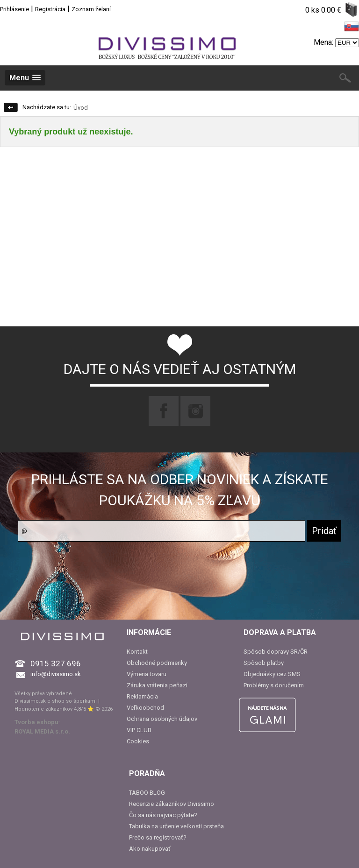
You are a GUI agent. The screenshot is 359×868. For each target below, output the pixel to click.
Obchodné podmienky (157, 663)
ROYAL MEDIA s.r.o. (42, 731)
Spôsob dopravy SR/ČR (276, 652)
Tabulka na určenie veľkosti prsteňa (176, 826)
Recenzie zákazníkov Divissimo (172, 804)
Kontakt (137, 652)
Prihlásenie (14, 9)
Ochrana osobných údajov (162, 719)
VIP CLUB (139, 730)
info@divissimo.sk (56, 674)
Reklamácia (142, 696)
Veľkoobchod (145, 708)
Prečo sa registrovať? (158, 837)
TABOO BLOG (147, 793)
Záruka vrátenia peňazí (157, 685)
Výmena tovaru (147, 674)
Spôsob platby (264, 663)
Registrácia (50, 9)
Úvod (81, 108)
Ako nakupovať (150, 849)
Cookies (138, 741)
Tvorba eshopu (36, 722)
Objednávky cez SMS (272, 674)
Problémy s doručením (274, 685)
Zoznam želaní (91, 9)
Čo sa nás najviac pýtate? (163, 815)
